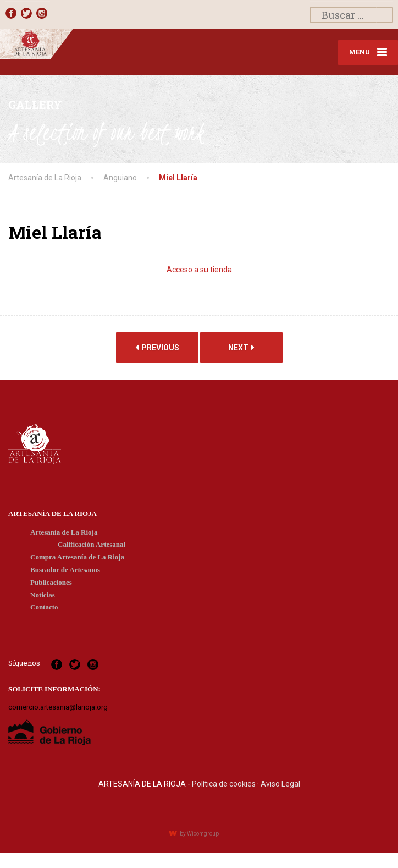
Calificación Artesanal (92, 548)
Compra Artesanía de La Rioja (77, 560)
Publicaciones (51, 586)
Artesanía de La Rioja (64, 535)
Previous (157, 350)
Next (241, 350)
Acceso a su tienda (199, 273)
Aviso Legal (280, 787)
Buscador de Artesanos (65, 573)
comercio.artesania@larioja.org (58, 710)
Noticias (43, 598)
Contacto (44, 610)
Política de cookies (224, 787)
